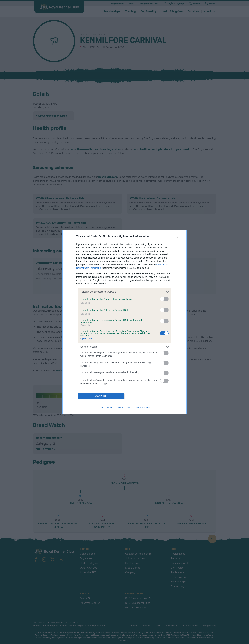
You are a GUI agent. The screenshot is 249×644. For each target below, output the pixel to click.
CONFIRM (101, 396)
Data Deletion (106, 408)
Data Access (124, 408)
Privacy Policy (143, 408)
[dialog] (124, 322)
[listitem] (124, 292)
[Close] (180, 237)
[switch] (164, 299)
